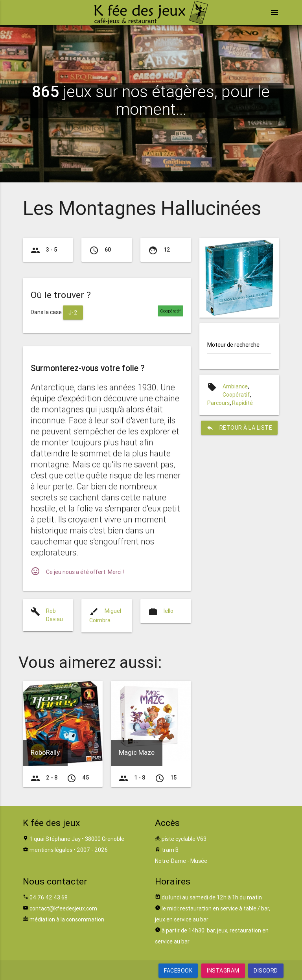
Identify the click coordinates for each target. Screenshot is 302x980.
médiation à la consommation (67, 919)
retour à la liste (239, 428)
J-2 (73, 313)
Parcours (218, 403)
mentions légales (51, 850)
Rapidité (242, 403)
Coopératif (236, 395)
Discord (266, 971)
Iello (168, 611)
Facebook (178, 971)
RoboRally (45, 752)
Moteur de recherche (233, 345)
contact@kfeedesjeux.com (63, 908)
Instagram (223, 971)
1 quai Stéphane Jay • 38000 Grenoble (77, 839)
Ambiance (235, 386)
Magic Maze (137, 752)
